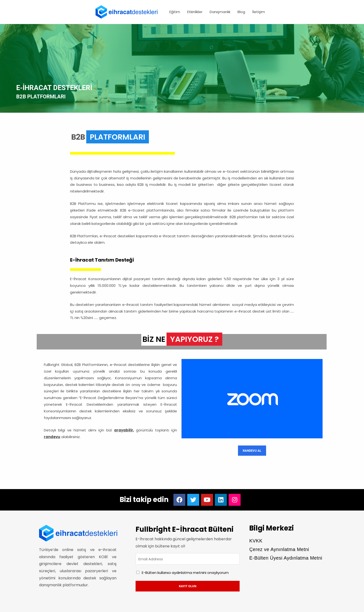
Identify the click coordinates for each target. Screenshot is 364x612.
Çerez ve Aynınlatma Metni (279, 549)
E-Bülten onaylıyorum (185, 573)
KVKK (256, 541)
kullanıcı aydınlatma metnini (182, 573)
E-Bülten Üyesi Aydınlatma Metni (286, 558)
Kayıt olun (188, 586)
